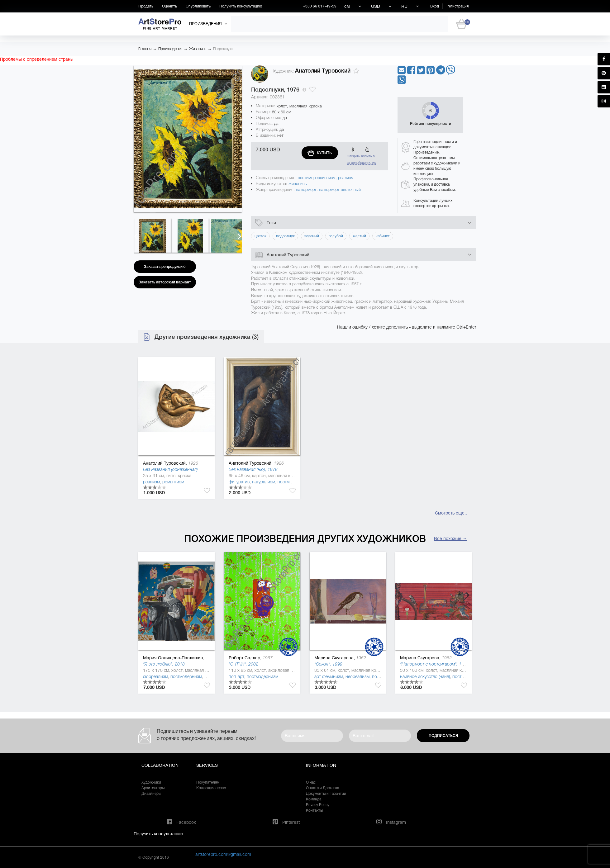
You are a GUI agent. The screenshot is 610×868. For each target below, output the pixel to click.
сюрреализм (155, 676)
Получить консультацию (241, 6)
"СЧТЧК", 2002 (243, 664)
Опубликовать (198, 6)
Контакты (314, 810)
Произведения (170, 49)
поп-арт (236, 676)
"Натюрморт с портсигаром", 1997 (434, 664)
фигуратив (239, 482)
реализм (346, 178)
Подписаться (443, 736)
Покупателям (208, 782)
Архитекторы (153, 788)
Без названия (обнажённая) (170, 469)
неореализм (357, 676)
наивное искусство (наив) (425, 676)
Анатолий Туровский (323, 71)
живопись (298, 184)
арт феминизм (329, 676)
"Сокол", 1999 (328, 664)
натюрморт (306, 190)
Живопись (198, 49)
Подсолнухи (223, 49)
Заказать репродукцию (165, 267)
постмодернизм (293, 482)
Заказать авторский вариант (165, 282)
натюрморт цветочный (340, 190)
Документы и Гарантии (326, 794)
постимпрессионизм (317, 178)
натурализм (264, 482)
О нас (311, 782)
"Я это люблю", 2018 (164, 664)
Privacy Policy (318, 805)
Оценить (169, 6)
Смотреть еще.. (451, 513)
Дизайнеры (151, 794)
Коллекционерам (211, 788)
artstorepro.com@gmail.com (223, 854)
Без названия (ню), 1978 (253, 469)
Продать (146, 6)
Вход (435, 6)
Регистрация (457, 6)
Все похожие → (450, 538)
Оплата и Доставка (322, 788)
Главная (145, 49)
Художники (151, 782)
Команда (314, 799)
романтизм (173, 482)
